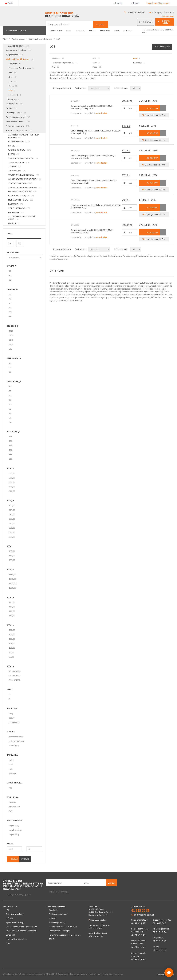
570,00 (12, 532)
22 (10, 372)
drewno (12, 802)
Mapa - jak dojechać (97, 920)
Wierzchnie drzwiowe (18, 122)
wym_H (10, 500)
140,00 (12, 556)
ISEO (12, 81)
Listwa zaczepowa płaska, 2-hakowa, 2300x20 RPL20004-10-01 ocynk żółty (96, 132)
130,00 (12, 648)
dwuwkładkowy (16, 737)
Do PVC (11, 108)
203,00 (12, 510)
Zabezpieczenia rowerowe (23, 158)
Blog (69, 30)
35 (10, 294)
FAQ (8, 910)
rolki (11, 769)
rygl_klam (13, 797)
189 (11, 454)
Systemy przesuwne (20, 183)
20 (10, 368)
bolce (12, 760)
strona (11, 732)
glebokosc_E (14, 381)
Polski (10, 3)
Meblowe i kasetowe (18, 126)
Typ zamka (12, 755)
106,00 (12, 639)
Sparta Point (56, 30)
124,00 (12, 643)
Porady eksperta (163, 47)
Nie (10, 788)
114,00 (12, 607)
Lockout (14, 223)
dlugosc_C (13, 326)
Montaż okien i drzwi (21, 200)
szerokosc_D (14, 358)
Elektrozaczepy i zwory (19, 130)
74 (10, 413)
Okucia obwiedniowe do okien (25, 179)
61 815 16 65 (138, 947)
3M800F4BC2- (15, 676)
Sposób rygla (14, 783)
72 (10, 271)
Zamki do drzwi (18, 46)
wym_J (10, 569)
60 (10, 395)
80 (10, 418)
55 (10, 312)
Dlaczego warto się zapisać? (18, 894)
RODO (51, 939)
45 (10, 303)
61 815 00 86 (140, 910)
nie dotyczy (14, 746)
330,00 (12, 528)
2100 (11, 335)
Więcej (93, 78)
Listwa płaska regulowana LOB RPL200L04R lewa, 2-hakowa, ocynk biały (93, 157)
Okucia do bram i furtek (22, 191)
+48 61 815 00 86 (136, 12)
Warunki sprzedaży (57, 922)
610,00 (12, 491)
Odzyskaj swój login (15, 914)
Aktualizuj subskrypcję (58, 892)
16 (10, 363)
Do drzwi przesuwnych (18, 117)
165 (11, 437)
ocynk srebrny (15, 830)
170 (11, 441)
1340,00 (12, 574)
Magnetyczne (14, 55)
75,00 (11, 652)
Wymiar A (11, 266)
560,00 (12, 473)
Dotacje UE (11, 935)
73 (10, 409)
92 (10, 280)
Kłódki (14, 154)
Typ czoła (12, 708)
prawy (12, 718)
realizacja (162, 974)
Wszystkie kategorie (16, 30)
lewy (11, 713)
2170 (11, 340)
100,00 (12, 506)
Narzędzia (15, 204)
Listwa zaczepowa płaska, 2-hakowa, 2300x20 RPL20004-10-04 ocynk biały (96, 206)
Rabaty (92, 30)
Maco (13, 86)
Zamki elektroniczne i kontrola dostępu (24, 136)
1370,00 (12, 579)
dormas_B (12, 289)
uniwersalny (14, 722)
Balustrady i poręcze (21, 196)
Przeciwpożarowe (16, 113)
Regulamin (105, 30)
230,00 (12, 514)
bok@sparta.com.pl (143, 915)
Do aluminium (14, 104)
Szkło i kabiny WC (19, 208)
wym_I (10, 546)
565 (11, 349)
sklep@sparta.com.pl (163, 12)
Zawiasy (15, 167)
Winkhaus (15, 64)
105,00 (12, 634)
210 (11, 459)
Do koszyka (149, 108)
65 (10, 317)
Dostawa (80, 30)
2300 (11, 344)
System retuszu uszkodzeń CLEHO (22, 218)
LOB (12, 90)
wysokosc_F (13, 432)
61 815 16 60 (160, 932)
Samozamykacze (19, 162)
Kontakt (119, 3)
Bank (117, 30)
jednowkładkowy (17, 741)
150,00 (12, 616)
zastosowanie (14, 820)
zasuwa (12, 773)
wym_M (11, 666)
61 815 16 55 (138, 959)
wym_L (10, 625)
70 (10, 404)
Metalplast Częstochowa (22, 68)
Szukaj (100, 25)
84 (10, 422)
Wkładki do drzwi (20, 150)
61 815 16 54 (160, 950)
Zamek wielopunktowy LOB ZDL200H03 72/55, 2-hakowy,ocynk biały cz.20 (92, 107)
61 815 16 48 (138, 935)
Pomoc (135, 3)
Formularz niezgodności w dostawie (65, 935)
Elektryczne (13, 99)
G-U (12, 77)
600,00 (12, 482)
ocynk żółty (14, 834)
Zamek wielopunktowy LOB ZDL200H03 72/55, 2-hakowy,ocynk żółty (92, 231)
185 (11, 446)
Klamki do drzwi (19, 142)
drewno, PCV (15, 807)
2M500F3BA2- (15, 671)
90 (10, 275)
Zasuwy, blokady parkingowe (25, 187)
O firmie (9, 918)
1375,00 (12, 583)
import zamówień (167, 16)
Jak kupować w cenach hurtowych (21, 931)
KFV (12, 72)
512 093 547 (159, 923)
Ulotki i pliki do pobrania (16, 939)
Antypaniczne (17, 171)
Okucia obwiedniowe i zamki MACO (21, 927)
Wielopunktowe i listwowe (20, 59)
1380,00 (12, 588)
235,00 (12, 519)
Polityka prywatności (58, 914)
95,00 (11, 657)
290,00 (12, 523)
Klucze (14, 146)
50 (10, 308)
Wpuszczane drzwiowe (19, 50)
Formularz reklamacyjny (59, 931)
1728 (11, 331)
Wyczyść (25, 859)
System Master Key (15, 922)
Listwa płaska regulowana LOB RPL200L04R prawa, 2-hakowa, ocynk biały (94, 182)
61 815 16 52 (138, 923)
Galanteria (16, 212)
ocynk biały (14, 826)
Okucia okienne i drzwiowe (23, 175)
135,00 (12, 551)
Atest (10, 689)
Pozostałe (15, 95)
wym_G (10, 468)
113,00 (12, 602)
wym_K (10, 597)
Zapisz (111, 883)
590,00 (12, 478)
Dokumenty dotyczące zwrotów (63, 927)
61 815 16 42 (160, 941)
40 (10, 299)
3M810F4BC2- (15, 680)
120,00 (12, 611)
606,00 (12, 487)
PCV (11, 811)
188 (11, 450)
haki (11, 764)
